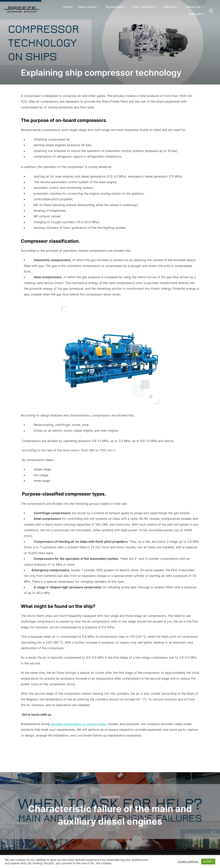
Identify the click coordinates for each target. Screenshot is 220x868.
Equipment (117, 7)
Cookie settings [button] (188, 862)
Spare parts (89, 7)
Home (68, 7)
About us (195, 7)
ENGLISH (198, 14)
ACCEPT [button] (208, 861)
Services (172, 7)
